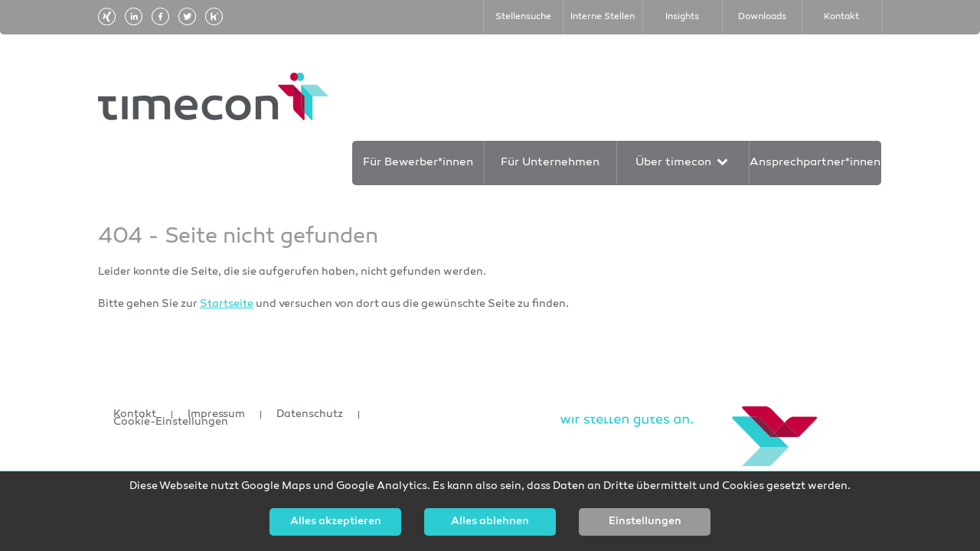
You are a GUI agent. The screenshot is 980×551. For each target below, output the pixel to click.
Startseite (227, 304)
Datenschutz (310, 415)
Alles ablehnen (490, 522)
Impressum (216, 415)
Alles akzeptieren (336, 522)
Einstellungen (645, 522)
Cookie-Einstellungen (171, 422)
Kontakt (135, 415)
